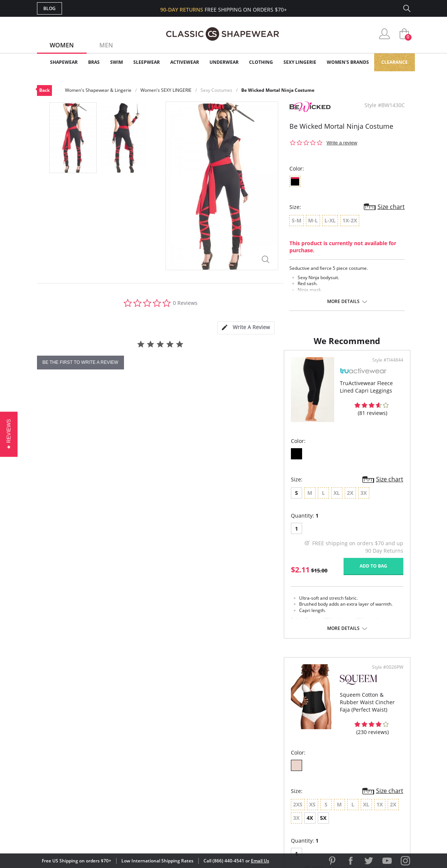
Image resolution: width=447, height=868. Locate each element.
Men (106, 45)
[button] (9, 434)
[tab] (246, 328)
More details (343, 302)
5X (374, 536)
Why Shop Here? (283, 733)
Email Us (260, 861)
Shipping (175, 769)
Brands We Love (283, 757)
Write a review (342, 143)
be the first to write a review (80, 362)
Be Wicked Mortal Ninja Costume (278, 90)
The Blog (274, 769)
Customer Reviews (287, 745)
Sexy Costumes (216, 90)
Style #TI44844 (197, 404)
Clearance (395, 62)
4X (361, 536)
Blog (49, 8)
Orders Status (184, 757)
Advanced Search (188, 733)
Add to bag (183, 610)
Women (62, 45)
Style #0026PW (385, 404)
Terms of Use (95, 834)
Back (44, 90)
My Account (180, 745)
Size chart (391, 207)
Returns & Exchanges (193, 781)
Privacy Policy (281, 781)
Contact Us (179, 794)
